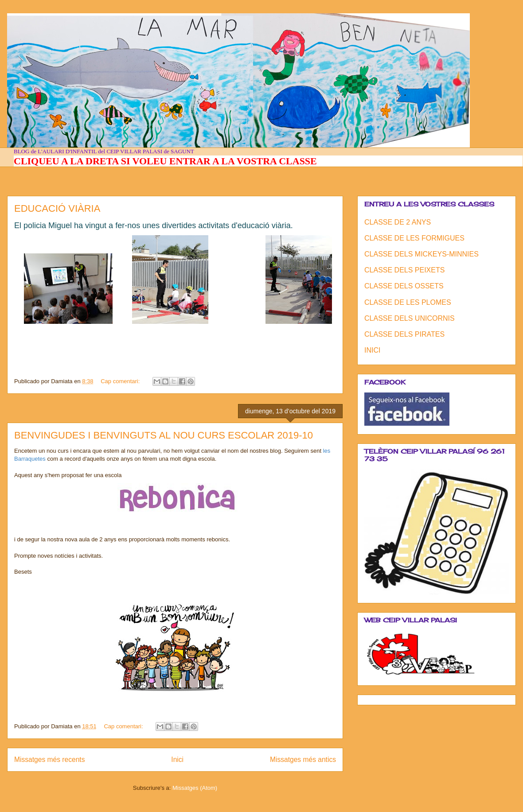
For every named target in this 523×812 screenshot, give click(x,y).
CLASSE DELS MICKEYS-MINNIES (422, 254)
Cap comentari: (121, 381)
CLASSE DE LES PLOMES (408, 302)
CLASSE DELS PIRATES (404, 334)
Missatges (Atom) (195, 788)
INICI (372, 350)
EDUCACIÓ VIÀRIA (57, 208)
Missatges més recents (49, 760)
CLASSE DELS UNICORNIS (410, 318)
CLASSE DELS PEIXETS (404, 270)
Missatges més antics (303, 760)
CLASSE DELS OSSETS (404, 286)
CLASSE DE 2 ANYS (398, 222)
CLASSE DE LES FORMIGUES (414, 238)
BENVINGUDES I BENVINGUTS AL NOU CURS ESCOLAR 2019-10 (164, 435)
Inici (177, 760)
